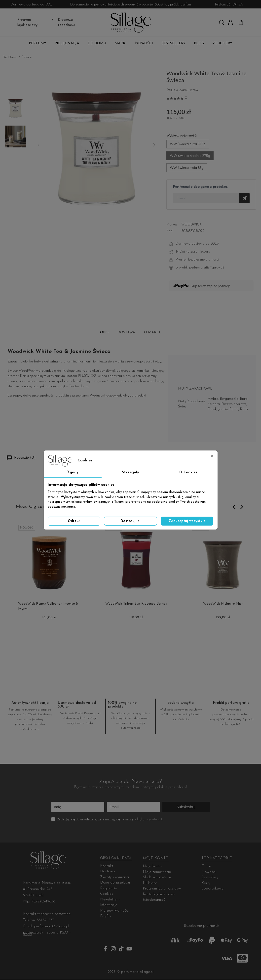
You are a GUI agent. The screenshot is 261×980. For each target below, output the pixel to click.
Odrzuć (74, 521)
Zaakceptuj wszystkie (187, 521)
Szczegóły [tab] (130, 472)
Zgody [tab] (73, 472)
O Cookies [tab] (188, 472)
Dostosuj (130, 521)
